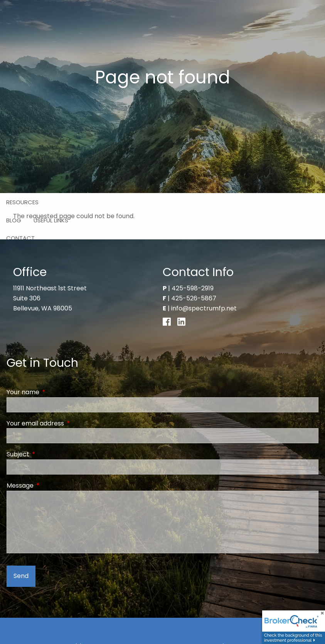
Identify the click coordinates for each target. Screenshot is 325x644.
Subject (49, 454)
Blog (14, 220)
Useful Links (51, 220)
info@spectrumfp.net (204, 308)
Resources (22, 202)
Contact (20, 238)
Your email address (66, 423)
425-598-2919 (193, 288)
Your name (54, 392)
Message (51, 486)
